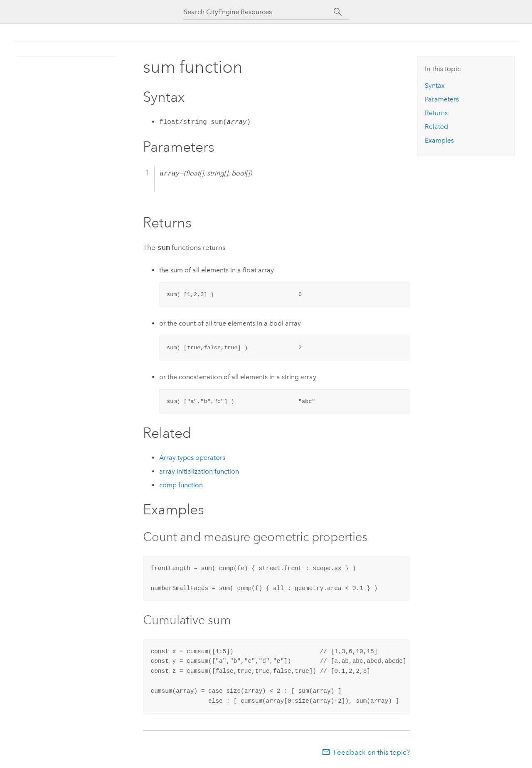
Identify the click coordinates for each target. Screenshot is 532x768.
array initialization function (199, 470)
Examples (439, 140)
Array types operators (192, 457)
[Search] (338, 12)
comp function (181, 484)
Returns (436, 113)
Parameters (442, 99)
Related (436, 127)
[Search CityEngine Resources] (259, 12)
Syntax (435, 85)
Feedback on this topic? (372, 751)
